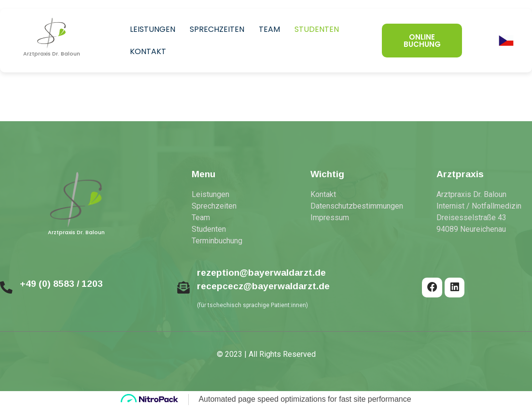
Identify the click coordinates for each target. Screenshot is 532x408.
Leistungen (153, 29)
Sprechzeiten (217, 29)
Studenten (317, 29)
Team (269, 29)
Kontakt (148, 51)
